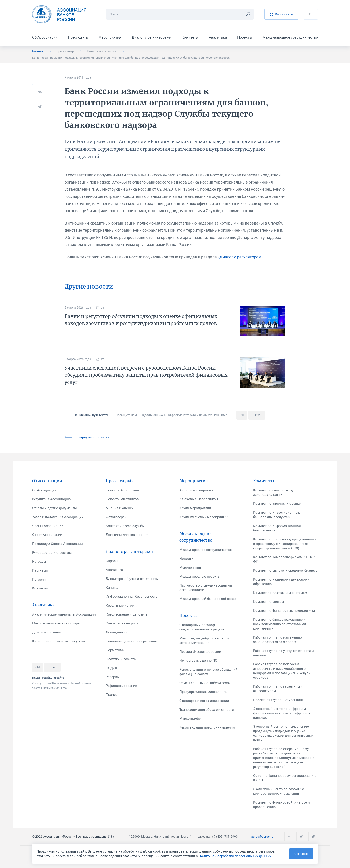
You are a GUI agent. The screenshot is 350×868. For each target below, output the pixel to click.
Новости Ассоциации (102, 51)
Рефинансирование (121, 686)
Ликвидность (117, 632)
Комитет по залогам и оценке (277, 504)
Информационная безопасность (132, 597)
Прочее (112, 695)
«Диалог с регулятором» (240, 257)
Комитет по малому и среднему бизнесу (285, 570)
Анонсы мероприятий (197, 490)
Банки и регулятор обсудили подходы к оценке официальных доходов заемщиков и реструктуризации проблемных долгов (141, 320)
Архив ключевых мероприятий (204, 517)
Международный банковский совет (208, 599)
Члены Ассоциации (48, 526)
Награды (39, 562)
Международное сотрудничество (290, 37)
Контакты (40, 588)
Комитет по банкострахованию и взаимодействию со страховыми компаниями (280, 624)
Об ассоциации (47, 481)
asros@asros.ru (262, 837)
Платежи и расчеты (121, 659)
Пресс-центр (78, 37)
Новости (186, 559)
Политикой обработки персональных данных (235, 856)
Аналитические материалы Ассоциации (64, 614)
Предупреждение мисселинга (203, 692)
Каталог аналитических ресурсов (59, 641)
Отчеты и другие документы (54, 508)
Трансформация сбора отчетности (207, 710)
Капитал (112, 588)
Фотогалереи (116, 517)
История (39, 579)
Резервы (113, 677)
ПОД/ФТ (112, 668)
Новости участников (122, 499)
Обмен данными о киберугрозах (205, 683)
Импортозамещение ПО (198, 661)
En (311, 14)
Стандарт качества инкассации (204, 701)
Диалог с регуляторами (151, 37)
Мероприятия (110, 37)
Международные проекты (200, 577)
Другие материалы (47, 632)
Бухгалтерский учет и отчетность (132, 579)
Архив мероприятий (195, 508)
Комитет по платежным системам (280, 593)
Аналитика (218, 37)
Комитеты (190, 37)
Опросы (112, 561)
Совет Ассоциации (47, 535)
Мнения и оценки (120, 508)
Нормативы (115, 650)
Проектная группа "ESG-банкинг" (279, 700)
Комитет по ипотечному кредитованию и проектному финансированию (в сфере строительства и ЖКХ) (284, 544)
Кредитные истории (122, 606)
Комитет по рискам (269, 602)
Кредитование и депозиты (127, 614)
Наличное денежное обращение (131, 641)
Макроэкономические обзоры (56, 623)
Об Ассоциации (45, 37)
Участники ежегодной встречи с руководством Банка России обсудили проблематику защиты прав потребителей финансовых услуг (146, 375)
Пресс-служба (120, 481)
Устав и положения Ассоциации (58, 517)
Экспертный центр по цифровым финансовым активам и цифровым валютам (281, 713)
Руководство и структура (52, 553)
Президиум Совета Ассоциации (57, 544)
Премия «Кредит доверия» (200, 652)
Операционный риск (122, 623)
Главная (38, 51)
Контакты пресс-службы (125, 526)
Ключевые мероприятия (199, 499)
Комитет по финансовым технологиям (284, 611)
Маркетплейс (190, 719)
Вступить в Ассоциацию (51, 499)
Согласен (301, 854)
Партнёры (40, 570)
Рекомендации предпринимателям (207, 727)
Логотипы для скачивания (127, 535)
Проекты (245, 37)
